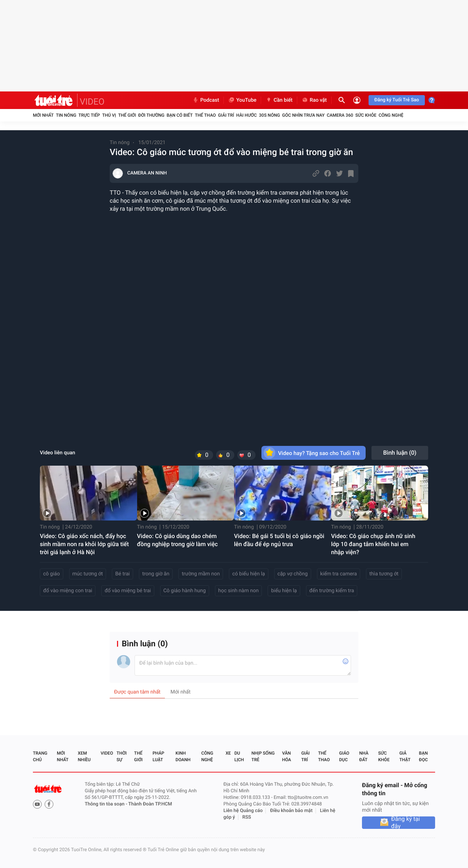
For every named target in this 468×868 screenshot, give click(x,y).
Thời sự (122, 756)
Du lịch (239, 756)
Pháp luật (158, 756)
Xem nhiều (84, 756)
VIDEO (92, 102)
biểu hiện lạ (284, 591)
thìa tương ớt (384, 574)
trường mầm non (201, 574)
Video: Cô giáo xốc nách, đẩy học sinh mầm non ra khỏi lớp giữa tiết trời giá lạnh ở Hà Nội (84, 544)
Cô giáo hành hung (185, 591)
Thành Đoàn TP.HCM (150, 804)
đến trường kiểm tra (332, 591)
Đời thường (151, 115)
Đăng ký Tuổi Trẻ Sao (397, 100)
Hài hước (246, 115)
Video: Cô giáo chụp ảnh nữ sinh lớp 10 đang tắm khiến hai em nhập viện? (373, 544)
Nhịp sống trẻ (263, 756)
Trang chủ (40, 756)
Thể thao (205, 115)
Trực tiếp (89, 115)
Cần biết (279, 100)
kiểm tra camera (339, 574)
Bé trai (122, 574)
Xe (228, 753)
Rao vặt (314, 100)
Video (107, 753)
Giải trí (226, 115)
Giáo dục (344, 756)
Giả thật (405, 756)
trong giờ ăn (156, 574)
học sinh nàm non (239, 591)
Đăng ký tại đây (406, 823)
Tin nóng (66, 115)
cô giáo (52, 574)
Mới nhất (43, 115)
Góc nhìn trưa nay (303, 115)
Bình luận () (400, 453)
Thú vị (109, 115)
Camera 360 (340, 115)
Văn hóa (286, 756)
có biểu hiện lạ (248, 574)
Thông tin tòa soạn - (107, 804)
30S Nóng (269, 115)
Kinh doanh (183, 756)
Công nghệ (391, 115)
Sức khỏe (366, 115)
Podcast (206, 100)
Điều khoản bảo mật (291, 811)
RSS (247, 817)
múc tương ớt (88, 574)
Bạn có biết (180, 115)
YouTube (242, 100)
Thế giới (127, 115)
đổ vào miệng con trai (68, 591)
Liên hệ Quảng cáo (243, 811)
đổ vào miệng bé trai (128, 591)
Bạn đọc (423, 756)
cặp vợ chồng (293, 574)
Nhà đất (364, 756)
